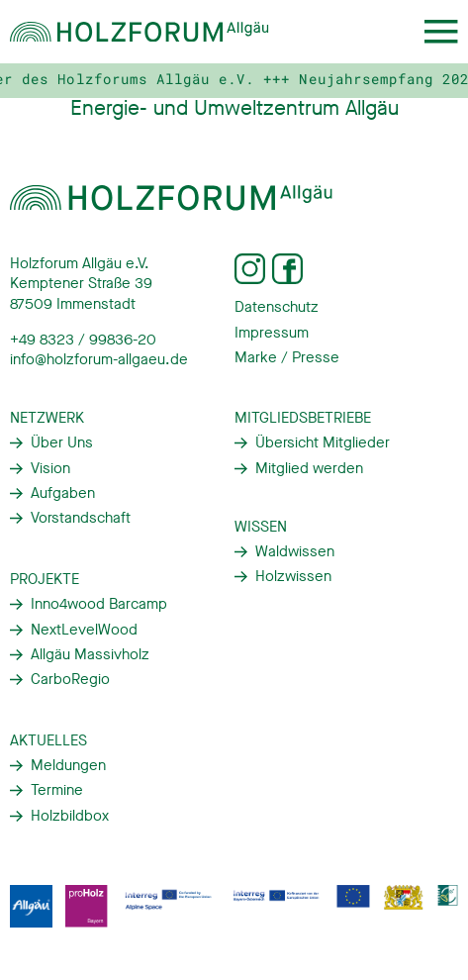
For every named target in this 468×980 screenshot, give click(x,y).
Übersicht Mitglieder (323, 442)
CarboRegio (70, 679)
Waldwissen (295, 551)
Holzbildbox (70, 816)
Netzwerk (47, 418)
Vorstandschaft (81, 518)
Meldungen (68, 765)
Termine (57, 790)
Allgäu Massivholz (90, 654)
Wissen (261, 527)
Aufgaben (63, 493)
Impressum (272, 333)
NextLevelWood (84, 630)
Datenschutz (277, 307)
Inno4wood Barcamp (99, 604)
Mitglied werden (309, 468)
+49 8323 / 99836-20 (83, 340)
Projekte (45, 579)
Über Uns (62, 442)
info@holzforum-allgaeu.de (99, 359)
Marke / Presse (287, 357)
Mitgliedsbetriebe (303, 418)
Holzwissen (293, 576)
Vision (50, 468)
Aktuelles (48, 740)
